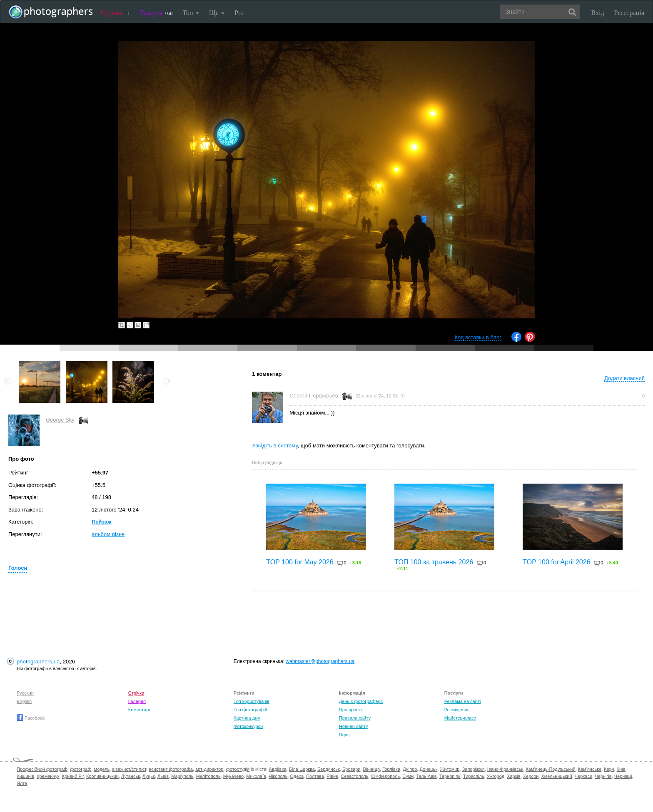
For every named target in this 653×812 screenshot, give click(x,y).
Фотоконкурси (248, 726)
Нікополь (278, 776)
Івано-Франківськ (505, 769)
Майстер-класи (460, 718)
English (24, 701)
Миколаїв (256, 776)
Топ (191, 13)
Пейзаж (101, 522)
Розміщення (457, 710)
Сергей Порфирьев (314, 396)
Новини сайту (354, 726)
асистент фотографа (171, 769)
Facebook (31, 718)
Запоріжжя (474, 769)
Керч (609, 769)
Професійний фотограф (42, 769)
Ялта (22, 783)
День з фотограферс (361, 701)
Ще (217, 13)
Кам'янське (590, 769)
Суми (408, 776)
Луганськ (131, 776)
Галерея (157, 13)
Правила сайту (355, 718)
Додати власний (624, 378)
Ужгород (496, 776)
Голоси (18, 568)
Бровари (351, 769)
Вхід (598, 13)
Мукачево (233, 776)
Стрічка (116, 13)
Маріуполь (182, 776)
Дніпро (410, 769)
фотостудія (238, 769)
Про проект (351, 710)
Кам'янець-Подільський (550, 769)
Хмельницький (556, 776)
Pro (239, 13)
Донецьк (428, 769)
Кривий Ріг (73, 776)
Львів (163, 776)
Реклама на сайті (463, 701)
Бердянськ (329, 769)
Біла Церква (302, 769)
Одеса (297, 776)
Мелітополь (208, 776)
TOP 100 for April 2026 (556, 562)
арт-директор (209, 769)
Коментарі (139, 710)
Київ (621, 769)
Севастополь (354, 776)
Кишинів (25, 776)
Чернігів (603, 776)
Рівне (332, 776)
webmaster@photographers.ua (320, 661)
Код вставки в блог (478, 337)
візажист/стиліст (129, 769)
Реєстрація (629, 13)
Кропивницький (102, 776)
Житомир (450, 769)
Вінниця (371, 769)
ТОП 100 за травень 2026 (434, 562)
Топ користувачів (252, 701)
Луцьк (149, 776)
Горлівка (391, 769)
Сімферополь (385, 776)
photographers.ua (38, 662)
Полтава (315, 776)
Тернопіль (450, 776)
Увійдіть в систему (275, 446)
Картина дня (247, 718)
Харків (514, 776)
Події (344, 735)
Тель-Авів (426, 776)
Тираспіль (474, 776)
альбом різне (108, 534)
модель (102, 769)
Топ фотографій (250, 710)
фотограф (81, 769)
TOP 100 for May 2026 (300, 562)
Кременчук (48, 776)
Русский (25, 693)
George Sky (60, 420)
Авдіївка (278, 769)
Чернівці (623, 776)
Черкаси (583, 776)
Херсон (531, 776)
